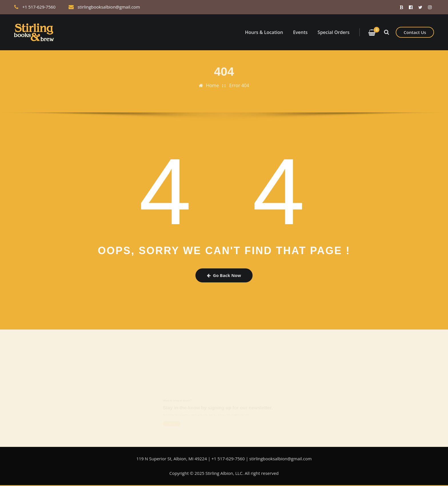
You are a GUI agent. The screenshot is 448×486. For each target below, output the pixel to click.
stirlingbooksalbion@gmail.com (109, 7)
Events (300, 32)
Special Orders (334, 32)
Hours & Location (264, 32)
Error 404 (239, 82)
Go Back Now (224, 275)
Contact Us (415, 32)
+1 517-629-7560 (39, 7)
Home (212, 82)
